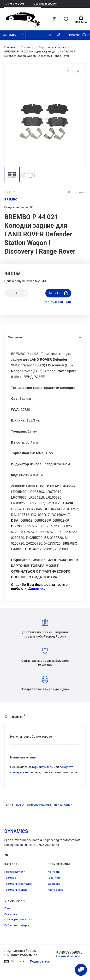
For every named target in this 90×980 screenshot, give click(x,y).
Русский (75, 35)
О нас (8, 908)
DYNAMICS (16, 831)
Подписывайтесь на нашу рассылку (21, 953)
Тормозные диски (16, 890)
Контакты (54, 872)
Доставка (54, 884)
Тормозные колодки (39, 805)
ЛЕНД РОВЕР (63, 805)
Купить (58, 293)
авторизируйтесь (41, 767)
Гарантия (54, 878)
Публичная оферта (17, 925)
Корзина (81, 20)
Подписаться (40, 961)
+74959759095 (14, 4)
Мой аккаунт (59, 35)
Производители (15, 872)
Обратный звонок (45, 4)
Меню (10, 35)
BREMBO (18, 805)
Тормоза (10, 878)
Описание (45, 337)
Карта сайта (56, 890)
